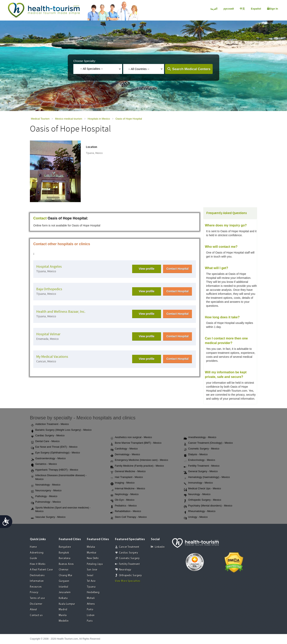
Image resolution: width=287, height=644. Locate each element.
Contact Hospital (177, 269)
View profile (146, 269)
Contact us (36, 615)
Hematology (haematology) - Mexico (207, 477)
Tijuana (91, 587)
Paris (90, 621)
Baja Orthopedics (49, 289)
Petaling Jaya (95, 564)
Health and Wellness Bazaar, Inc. (61, 312)
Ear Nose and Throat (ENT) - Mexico (54, 447)
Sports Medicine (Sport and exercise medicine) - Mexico (61, 509)
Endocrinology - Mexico (199, 460)
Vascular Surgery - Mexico (48, 517)
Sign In (273, 9)
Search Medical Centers (191, 69)
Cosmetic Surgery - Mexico (201, 449)
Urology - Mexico (196, 517)
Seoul (90, 576)
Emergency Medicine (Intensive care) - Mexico (139, 460)
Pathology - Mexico (44, 497)
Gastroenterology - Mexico (48, 459)
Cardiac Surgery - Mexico (48, 436)
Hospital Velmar (48, 334)
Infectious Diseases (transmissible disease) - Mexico (59, 477)
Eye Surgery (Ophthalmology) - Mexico (55, 453)
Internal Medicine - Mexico (128, 489)
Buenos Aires (66, 564)
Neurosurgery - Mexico (46, 491)
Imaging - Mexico (122, 483)
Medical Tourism (40, 119)
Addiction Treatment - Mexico (50, 424)
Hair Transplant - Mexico (127, 477)
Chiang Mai (66, 576)
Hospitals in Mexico (99, 119)
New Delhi (93, 558)
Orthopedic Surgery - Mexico (202, 500)
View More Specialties (128, 581)
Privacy (34, 592)
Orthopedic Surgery (130, 576)
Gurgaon (64, 581)
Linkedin (158, 547)
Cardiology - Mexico (124, 449)
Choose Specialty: (85, 61)
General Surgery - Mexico (201, 472)
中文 (242, 9)
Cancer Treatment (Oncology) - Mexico (208, 443)
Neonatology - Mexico (46, 485)
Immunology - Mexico (198, 483)
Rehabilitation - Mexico (126, 511)
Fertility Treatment (129, 564)
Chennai (64, 570)
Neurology (125, 570)
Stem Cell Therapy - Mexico (129, 517)
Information (37, 581)
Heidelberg (93, 592)
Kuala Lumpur (67, 604)
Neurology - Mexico (197, 495)
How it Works (38, 564)
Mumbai (92, 553)
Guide (33, 558)
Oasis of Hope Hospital (129, 119)
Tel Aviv (91, 581)
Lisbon (91, 615)
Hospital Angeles (49, 267)
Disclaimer (36, 604)
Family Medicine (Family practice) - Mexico (137, 466)
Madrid (63, 610)
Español (256, 9)
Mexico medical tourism (69, 119)
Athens (91, 604)
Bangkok (64, 553)
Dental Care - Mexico (45, 441)
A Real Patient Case (41, 570)
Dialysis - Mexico (196, 455)
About (33, 610)
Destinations (37, 576)
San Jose (92, 570)
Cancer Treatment (129, 547)
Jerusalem (65, 592)
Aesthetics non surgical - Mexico (131, 438)
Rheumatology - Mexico (200, 511)
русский (229, 9)
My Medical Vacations (52, 357)
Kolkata (63, 598)
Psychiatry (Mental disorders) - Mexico (208, 506)
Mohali (91, 598)
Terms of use (37, 598)
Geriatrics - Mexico (44, 464)
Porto (90, 610)
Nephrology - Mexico (124, 495)
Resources (36, 587)
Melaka (91, 547)
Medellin (64, 621)
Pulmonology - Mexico (46, 502)
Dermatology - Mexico (125, 455)
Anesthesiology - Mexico (200, 438)
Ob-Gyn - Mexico (122, 500)
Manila (63, 615)
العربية (214, 9)
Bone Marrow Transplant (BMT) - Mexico (136, 443)
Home (33, 547)
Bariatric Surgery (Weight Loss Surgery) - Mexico (61, 430)
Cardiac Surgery (129, 553)
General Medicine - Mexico (128, 472)
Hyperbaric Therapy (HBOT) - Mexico (55, 470)
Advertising (37, 553)
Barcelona (65, 558)
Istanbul (64, 587)
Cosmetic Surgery (129, 558)
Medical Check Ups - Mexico (202, 489)
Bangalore (65, 547)
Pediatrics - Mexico (124, 506)
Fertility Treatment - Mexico (202, 466)
